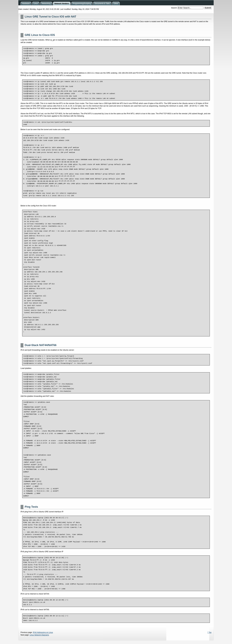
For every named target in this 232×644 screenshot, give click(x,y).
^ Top (209, 632)
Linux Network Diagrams (39, 635)
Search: (174, 8)
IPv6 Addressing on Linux (43, 632)
